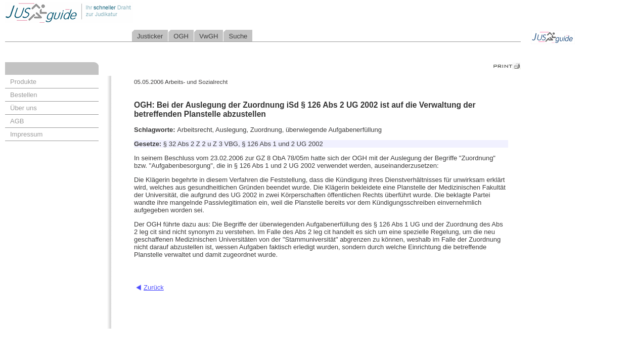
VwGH (209, 36)
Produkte (23, 82)
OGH (181, 36)
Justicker (150, 36)
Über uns (24, 108)
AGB (17, 121)
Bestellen (24, 95)
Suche (238, 36)
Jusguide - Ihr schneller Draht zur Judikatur (102, 12)
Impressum (26, 134)
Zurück (154, 287)
